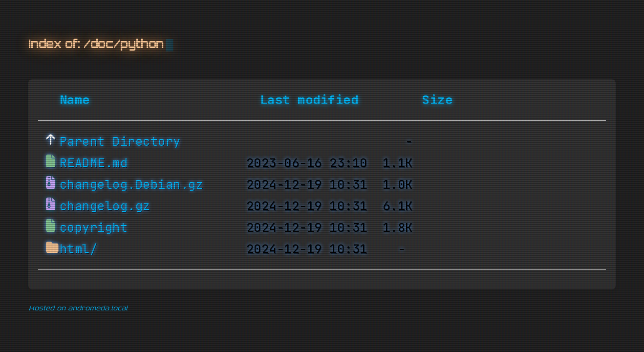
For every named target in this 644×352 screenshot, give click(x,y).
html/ (79, 249)
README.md (94, 163)
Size (437, 100)
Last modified (309, 100)
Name (75, 100)
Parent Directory (120, 142)
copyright (94, 228)
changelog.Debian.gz (132, 185)
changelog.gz (105, 206)
